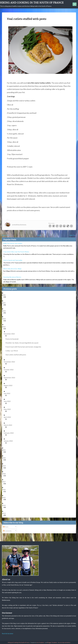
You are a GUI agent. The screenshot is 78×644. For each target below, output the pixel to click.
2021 (5, 450)
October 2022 (9, 370)
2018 (5, 474)
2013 (5, 513)
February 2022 (9, 433)
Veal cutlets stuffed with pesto (17, 355)
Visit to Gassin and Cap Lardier (13, 260)
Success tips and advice (64, 642)
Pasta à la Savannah (13, 339)
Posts (6, 527)
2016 (5, 489)
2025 (5, 303)
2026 (5, 295)
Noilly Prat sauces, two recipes (13, 243)
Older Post (73, 235)
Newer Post (6, 235)
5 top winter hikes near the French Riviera (16, 252)
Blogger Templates (52, 642)
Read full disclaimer (8, 634)
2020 (5, 458)
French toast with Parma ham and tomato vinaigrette (24, 347)
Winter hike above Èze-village (12, 269)
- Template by (37, 642)
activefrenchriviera (19, 225)
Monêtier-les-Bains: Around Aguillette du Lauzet (23, 343)
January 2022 (9, 441)
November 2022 (10, 362)
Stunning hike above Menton (12, 277)
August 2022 (9, 385)
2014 (5, 505)
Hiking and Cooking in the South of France (32, 2)
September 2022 (10, 378)
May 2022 (8, 409)
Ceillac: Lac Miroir (12, 351)
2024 (5, 311)
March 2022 (9, 425)
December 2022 (10, 334)
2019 (5, 466)
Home (39, 235)
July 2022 (8, 393)
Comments (7, 531)
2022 (5, 327)
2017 (5, 482)
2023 (5, 319)
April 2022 (8, 417)
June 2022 (8, 401)
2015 (5, 497)
